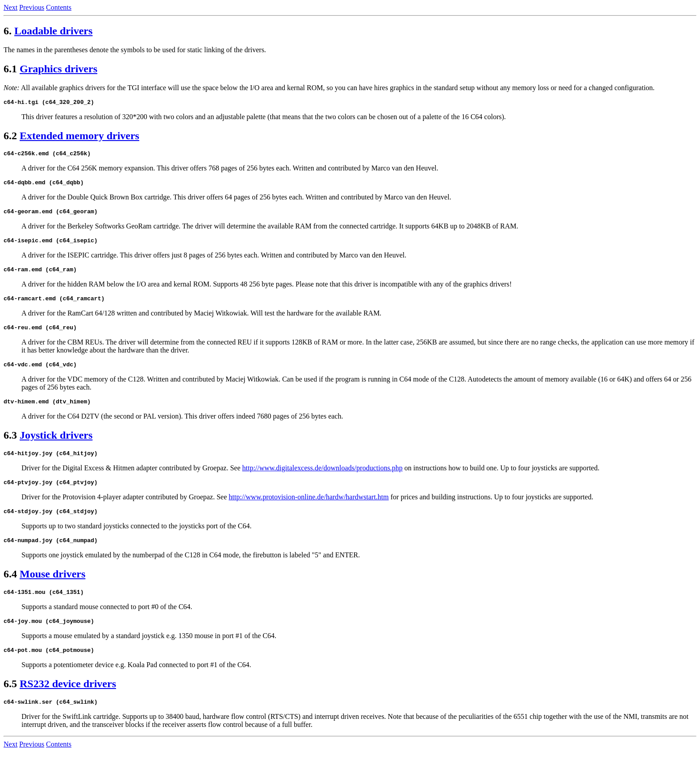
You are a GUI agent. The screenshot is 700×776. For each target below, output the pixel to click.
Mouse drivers (52, 593)
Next (10, 7)
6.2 (10, 137)
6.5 (10, 706)
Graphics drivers (58, 69)
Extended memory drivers (79, 137)
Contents (59, 7)
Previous (32, 7)
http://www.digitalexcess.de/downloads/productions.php (323, 483)
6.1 (10, 69)
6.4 (10, 593)
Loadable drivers (53, 31)
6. (8, 31)
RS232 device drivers (68, 706)
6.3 (10, 448)
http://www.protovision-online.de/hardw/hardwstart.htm (308, 513)
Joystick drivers (56, 448)
